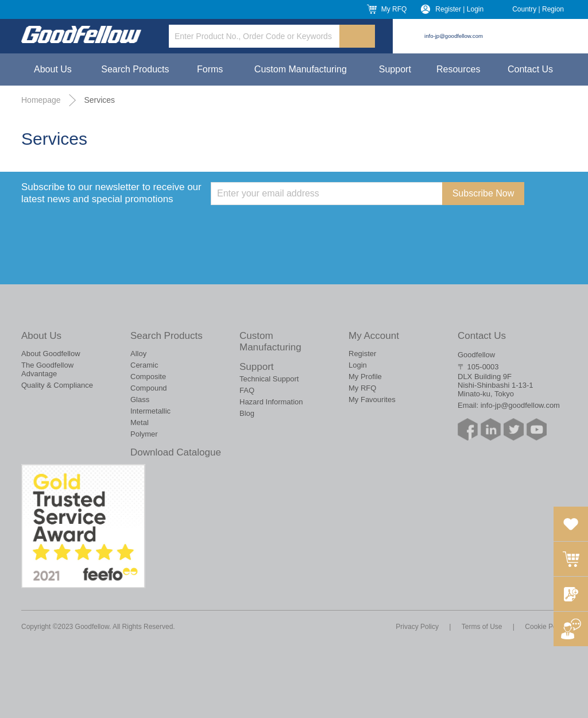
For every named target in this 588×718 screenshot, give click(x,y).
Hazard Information (271, 402)
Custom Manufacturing (301, 69)
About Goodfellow (51, 354)
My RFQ (394, 9)
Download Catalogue (176, 452)
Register (362, 354)
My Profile (365, 377)
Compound (149, 388)
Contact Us (530, 69)
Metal (140, 422)
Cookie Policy (546, 627)
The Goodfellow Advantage (47, 369)
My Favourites (372, 399)
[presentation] (298, 227)
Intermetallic (150, 411)
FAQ (247, 390)
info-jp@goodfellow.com (454, 36)
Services (99, 100)
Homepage (41, 100)
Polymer (144, 434)
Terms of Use (482, 627)
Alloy (138, 354)
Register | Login (459, 9)
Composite (148, 377)
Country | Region (538, 9)
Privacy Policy (417, 627)
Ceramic (144, 365)
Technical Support (269, 379)
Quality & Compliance (57, 385)
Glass (140, 399)
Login (358, 365)
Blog (247, 413)
